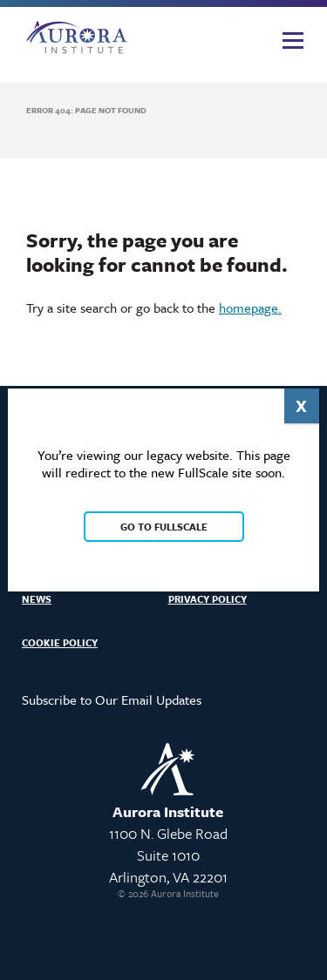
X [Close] (301, 406)
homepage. (250, 308)
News (37, 599)
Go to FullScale (164, 527)
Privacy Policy (208, 599)
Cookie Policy (60, 642)
